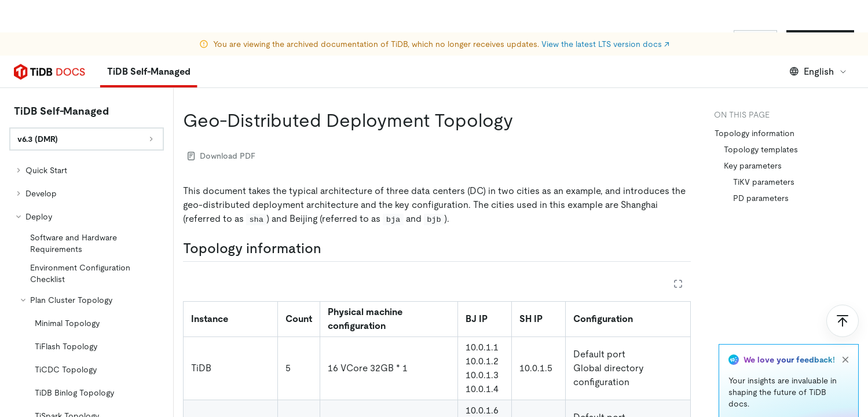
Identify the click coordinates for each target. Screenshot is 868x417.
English (818, 72)
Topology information (755, 133)
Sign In (755, 39)
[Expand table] (678, 284)
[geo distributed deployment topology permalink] (522, 120)
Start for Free (820, 39)
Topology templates (761, 149)
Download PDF (221, 156)
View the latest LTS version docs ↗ (605, 12)
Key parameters (753, 166)
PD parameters (761, 198)
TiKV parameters (764, 182)
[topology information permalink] (331, 248)
